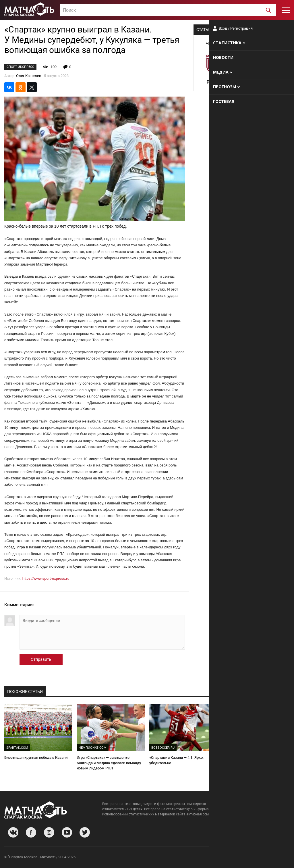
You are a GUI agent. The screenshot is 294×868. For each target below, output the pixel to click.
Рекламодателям (274, 858)
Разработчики (243, 858)
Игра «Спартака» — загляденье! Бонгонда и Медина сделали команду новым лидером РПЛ (109, 763)
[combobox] (168, 10)
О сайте (220, 858)
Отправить (41, 659)
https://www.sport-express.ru (46, 578)
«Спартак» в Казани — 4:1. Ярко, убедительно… (176, 760)
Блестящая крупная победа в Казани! (36, 757)
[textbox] (168, 10)
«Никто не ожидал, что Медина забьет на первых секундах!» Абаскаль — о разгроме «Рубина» (255, 763)
